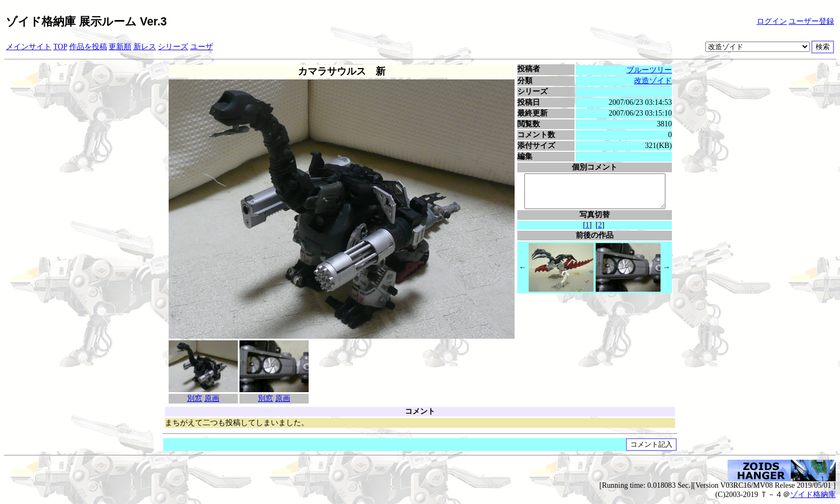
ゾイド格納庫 (813, 495)
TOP (61, 47)
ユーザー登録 (811, 21)
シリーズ (173, 47)
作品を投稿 (88, 47)
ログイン (772, 21)
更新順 (120, 47)
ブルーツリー (651, 70)
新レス (145, 47)
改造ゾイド (655, 81)
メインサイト (29, 47)
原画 (210, 398)
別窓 (194, 398)
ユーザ (202, 47)
